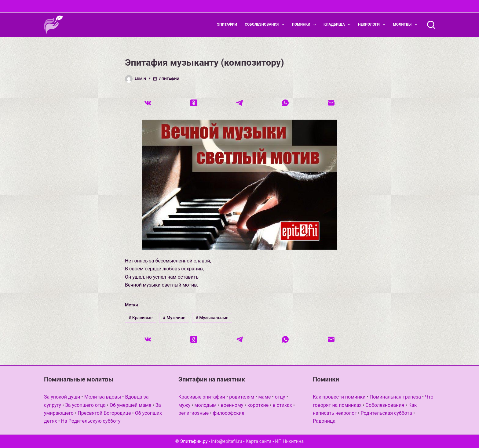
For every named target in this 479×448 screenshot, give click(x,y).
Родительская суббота (386, 413)
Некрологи (373, 25)
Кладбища (338, 25)
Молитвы (406, 25)
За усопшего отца (85, 405)
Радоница (324, 421)
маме (264, 397)
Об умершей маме (130, 405)
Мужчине (174, 318)
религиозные (194, 413)
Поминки (305, 25)
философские (229, 413)
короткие (258, 405)
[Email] (331, 103)
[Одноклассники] (194, 103)
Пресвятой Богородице (104, 413)
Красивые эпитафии (202, 397)
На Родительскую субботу (91, 421)
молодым (206, 405)
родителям (242, 397)
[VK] (148, 103)
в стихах (282, 405)
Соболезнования (266, 25)
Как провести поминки (339, 397)
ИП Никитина (289, 441)
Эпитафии (227, 24)
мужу (184, 405)
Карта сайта (259, 441)
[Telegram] (239, 103)
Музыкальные (212, 318)
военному (232, 405)
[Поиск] (431, 25)
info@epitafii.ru (227, 441)
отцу (280, 397)
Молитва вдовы (103, 397)
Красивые (141, 318)
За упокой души (62, 397)
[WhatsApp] (285, 103)
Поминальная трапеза (395, 397)
